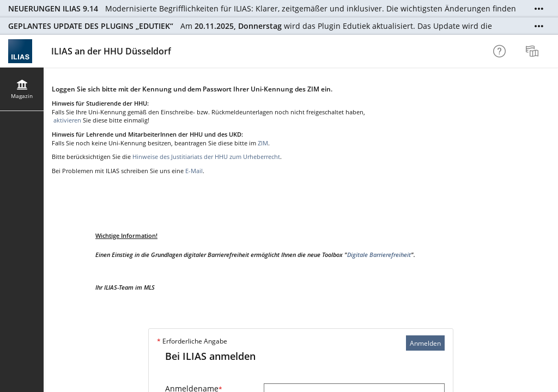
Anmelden (425, 343)
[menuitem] (533, 51)
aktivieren (66, 120)
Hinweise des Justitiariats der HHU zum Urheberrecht (206, 157)
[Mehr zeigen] (539, 9)
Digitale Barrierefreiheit (379, 255)
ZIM (263, 143)
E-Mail (194, 171)
